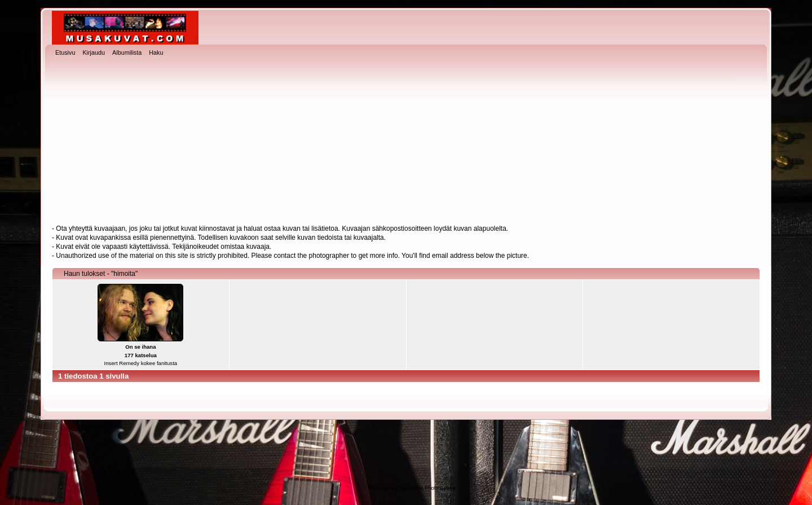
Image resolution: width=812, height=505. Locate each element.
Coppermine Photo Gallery (426, 488)
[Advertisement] (406, 142)
